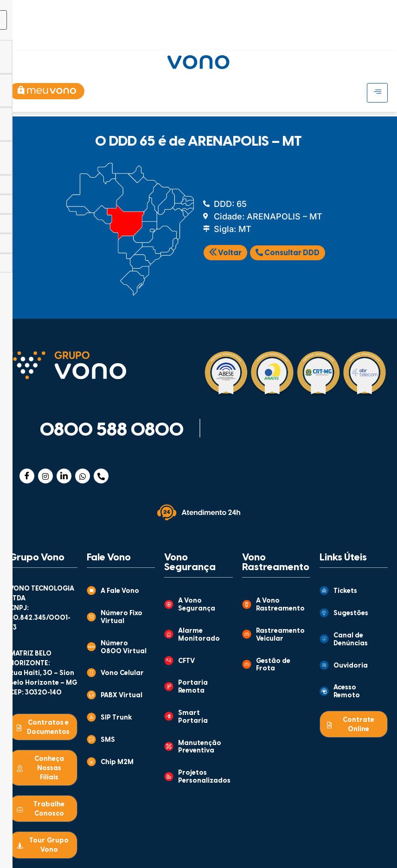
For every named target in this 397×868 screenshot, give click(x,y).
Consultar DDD (288, 253)
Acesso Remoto (347, 692)
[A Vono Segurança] (169, 604)
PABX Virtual (122, 696)
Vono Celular (122, 673)
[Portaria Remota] (169, 687)
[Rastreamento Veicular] (247, 634)
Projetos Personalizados (204, 777)
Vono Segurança (190, 563)
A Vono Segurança (197, 605)
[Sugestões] (324, 613)
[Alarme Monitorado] (169, 634)
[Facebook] (27, 476)
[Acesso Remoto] (324, 691)
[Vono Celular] (91, 673)
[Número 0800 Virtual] (91, 647)
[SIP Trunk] (91, 717)
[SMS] (91, 739)
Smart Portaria (193, 717)
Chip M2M (117, 762)
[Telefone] (101, 476)
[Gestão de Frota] (247, 664)
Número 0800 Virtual (124, 648)
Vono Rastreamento (276, 563)
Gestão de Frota (273, 665)
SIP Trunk (116, 718)
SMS (108, 740)
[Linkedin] (64, 476)
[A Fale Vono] (91, 591)
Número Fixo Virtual (122, 617)
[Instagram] (45, 476)
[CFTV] (169, 661)
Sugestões (351, 614)
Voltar (225, 253)
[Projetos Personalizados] (169, 777)
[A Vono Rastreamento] (247, 604)
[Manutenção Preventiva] (169, 746)
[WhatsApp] (83, 476)
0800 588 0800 (112, 431)
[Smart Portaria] (169, 716)
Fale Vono (109, 558)
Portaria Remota (193, 687)
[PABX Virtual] (91, 695)
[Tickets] (324, 591)
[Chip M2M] (91, 762)
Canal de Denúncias (351, 640)
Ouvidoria (351, 666)
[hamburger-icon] (327, 9)
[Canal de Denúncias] (324, 639)
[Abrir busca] (380, 36)
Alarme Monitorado (199, 635)
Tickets (345, 591)
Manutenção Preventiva (200, 747)
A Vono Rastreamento (280, 605)
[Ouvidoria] (324, 665)
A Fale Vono (120, 591)
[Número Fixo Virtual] (91, 617)
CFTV (186, 661)
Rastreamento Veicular (280, 635)
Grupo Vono (37, 558)
